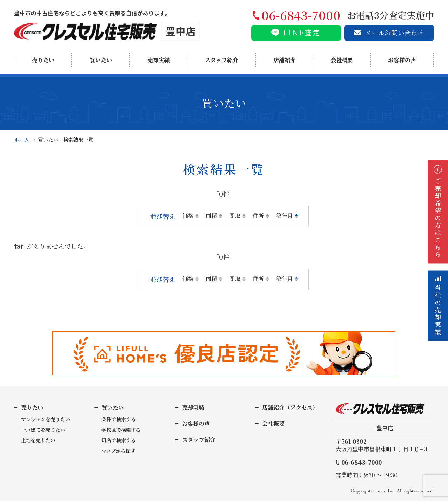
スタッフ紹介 (222, 60)
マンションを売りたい (45, 419)
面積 (211, 216)
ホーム (22, 140)
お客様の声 (402, 60)
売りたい (43, 60)
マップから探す (118, 451)
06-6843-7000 (362, 463)
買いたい (101, 60)
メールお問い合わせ (394, 33)
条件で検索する (119, 419)
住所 (258, 216)
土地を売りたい (38, 440)
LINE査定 (302, 32)
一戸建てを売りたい (43, 430)
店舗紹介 (285, 60)
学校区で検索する (121, 430)
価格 (188, 216)
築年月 (285, 216)
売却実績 (159, 60)
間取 (235, 216)
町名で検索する (119, 440)
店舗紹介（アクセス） (290, 407)
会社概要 (342, 60)
